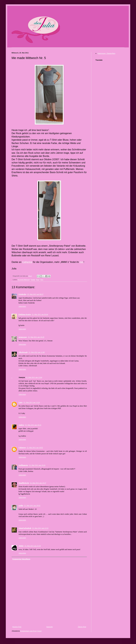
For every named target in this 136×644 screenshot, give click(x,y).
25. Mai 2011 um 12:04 (34, 377)
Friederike (22, 294)
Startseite (50, 627)
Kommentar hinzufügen (21, 559)
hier (82, 262)
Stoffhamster (23, 465)
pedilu (21, 506)
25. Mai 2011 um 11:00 (37, 352)
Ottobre (33, 280)
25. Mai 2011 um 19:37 (38, 483)
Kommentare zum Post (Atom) (31, 631)
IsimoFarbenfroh (25, 528)
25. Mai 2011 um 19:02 (35, 448)
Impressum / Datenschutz (106, 53)
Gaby (21, 402)
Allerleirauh (23, 352)
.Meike (21, 546)
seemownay (23, 337)
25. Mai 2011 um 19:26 (37, 465)
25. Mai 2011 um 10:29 (36, 337)
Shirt (42, 280)
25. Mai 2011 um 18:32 (33, 425)
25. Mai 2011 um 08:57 (35, 294)
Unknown (22, 448)
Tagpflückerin (24, 483)
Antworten (22, 306)
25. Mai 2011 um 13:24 (32, 402)
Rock (38, 280)
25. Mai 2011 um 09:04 (40, 314)
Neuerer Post (17, 627)
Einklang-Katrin (25, 314)
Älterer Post (82, 627)
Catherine (27, 262)
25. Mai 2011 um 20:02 (32, 506)
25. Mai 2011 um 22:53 (40, 528)
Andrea (21, 425)
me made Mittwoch (24, 280)
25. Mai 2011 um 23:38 (33, 546)
